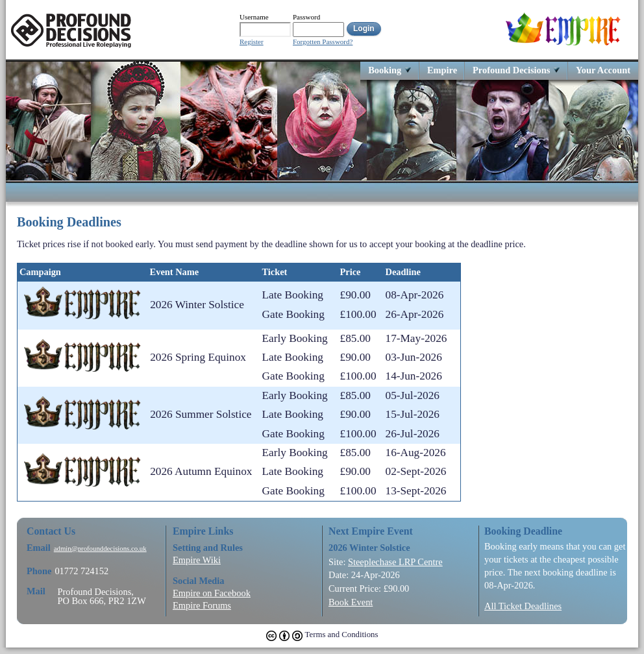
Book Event (351, 602)
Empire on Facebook (212, 593)
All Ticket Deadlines (523, 606)
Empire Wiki (197, 560)
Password (306, 17)
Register (252, 42)
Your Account (603, 70)
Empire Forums (202, 605)
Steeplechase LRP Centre (395, 562)
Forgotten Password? (323, 42)
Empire (442, 70)
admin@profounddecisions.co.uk (100, 549)
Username (254, 17)
